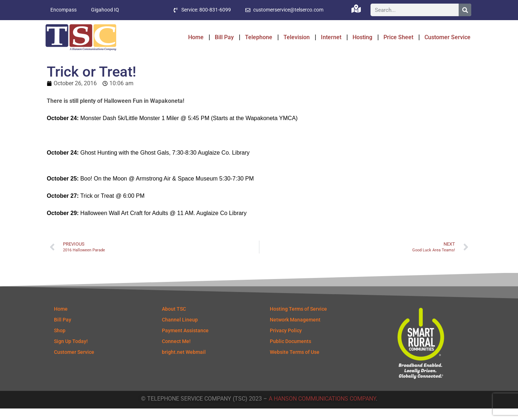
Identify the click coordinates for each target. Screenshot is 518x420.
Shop (60, 342)
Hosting (362, 37)
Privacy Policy (286, 342)
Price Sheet (398, 37)
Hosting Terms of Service (298, 320)
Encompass (63, 10)
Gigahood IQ (105, 10)
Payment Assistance (185, 342)
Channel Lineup (180, 331)
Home (196, 37)
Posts (68, 62)
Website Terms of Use (295, 364)
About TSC (174, 320)
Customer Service (447, 37)
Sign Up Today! (71, 353)
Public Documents (290, 353)
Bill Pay (224, 37)
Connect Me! (176, 353)
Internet (331, 37)
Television (297, 37)
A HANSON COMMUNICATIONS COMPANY (322, 410)
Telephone (259, 37)
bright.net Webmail (184, 364)
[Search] (465, 10)
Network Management (295, 331)
